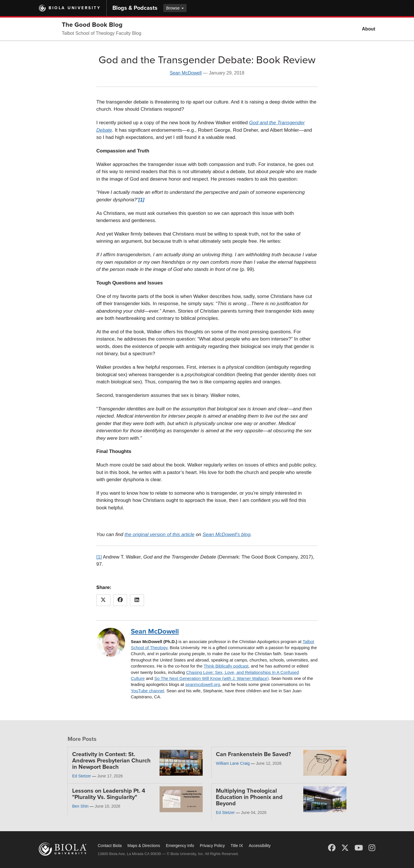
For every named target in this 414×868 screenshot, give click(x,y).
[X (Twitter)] (345, 848)
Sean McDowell (186, 73)
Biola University (75, 8)
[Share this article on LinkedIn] (137, 600)
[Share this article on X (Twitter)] (103, 600)
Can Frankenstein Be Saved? (253, 754)
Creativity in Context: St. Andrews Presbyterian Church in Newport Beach (111, 761)
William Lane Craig (233, 763)
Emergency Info (180, 846)
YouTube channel (147, 691)
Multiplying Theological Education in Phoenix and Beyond (249, 797)
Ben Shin (80, 806)
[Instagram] (372, 848)
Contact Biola (110, 846)
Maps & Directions (144, 846)
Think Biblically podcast (226, 666)
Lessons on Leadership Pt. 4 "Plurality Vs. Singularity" (109, 794)
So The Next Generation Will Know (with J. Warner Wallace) (212, 678)
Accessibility (260, 846)
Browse (175, 8)
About (369, 29)
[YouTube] (359, 848)
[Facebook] (332, 848)
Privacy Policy (212, 846)
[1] (99, 557)
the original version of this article (159, 535)
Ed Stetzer (82, 776)
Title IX (237, 846)
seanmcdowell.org (203, 684)
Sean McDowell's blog (227, 535)
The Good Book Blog (92, 25)
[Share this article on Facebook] (120, 600)
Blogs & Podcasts (135, 8)
